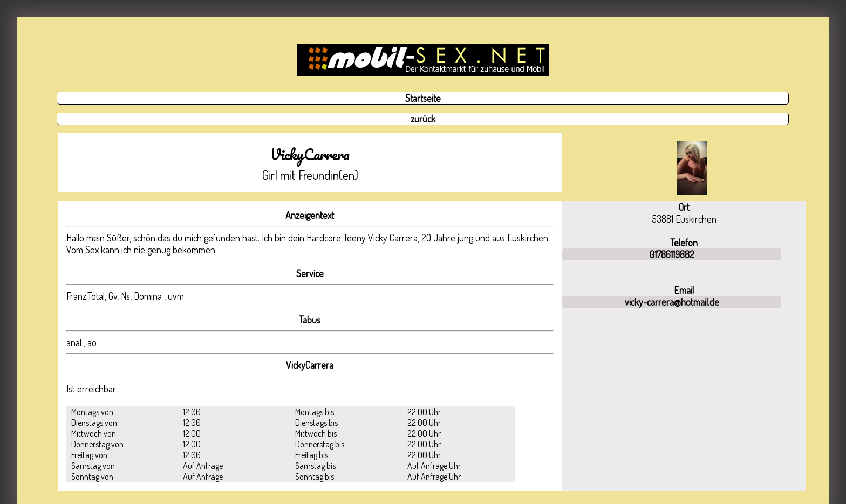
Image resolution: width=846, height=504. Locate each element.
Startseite (423, 98)
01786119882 (672, 254)
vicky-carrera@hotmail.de (672, 302)
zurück (423, 119)
